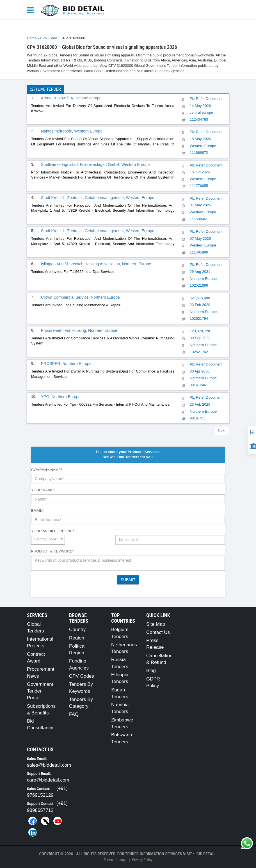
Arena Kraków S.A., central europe (71, 98)
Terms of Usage (115, 860)
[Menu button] (32, 10)
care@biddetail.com (48, 780)
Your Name (43, 490)
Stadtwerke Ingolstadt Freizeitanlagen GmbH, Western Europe (95, 165)
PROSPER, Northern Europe (66, 364)
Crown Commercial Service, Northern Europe (80, 297)
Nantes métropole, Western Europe (72, 131)
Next (222, 430)
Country (77, 630)
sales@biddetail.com (49, 765)
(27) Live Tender (45, 89)
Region (77, 638)
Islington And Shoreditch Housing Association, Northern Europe (96, 264)
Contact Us (158, 632)
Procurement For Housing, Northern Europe (79, 330)
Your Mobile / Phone (52, 531)
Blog (151, 671)
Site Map (156, 624)
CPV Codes (82, 676)
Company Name (47, 470)
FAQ (74, 714)
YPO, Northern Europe (61, 397)
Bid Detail (206, 854)
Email (37, 510)
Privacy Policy (142, 860)
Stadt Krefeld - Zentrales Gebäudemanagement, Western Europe (98, 198)
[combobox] (48, 540)
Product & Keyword (52, 551)
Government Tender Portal (40, 691)
